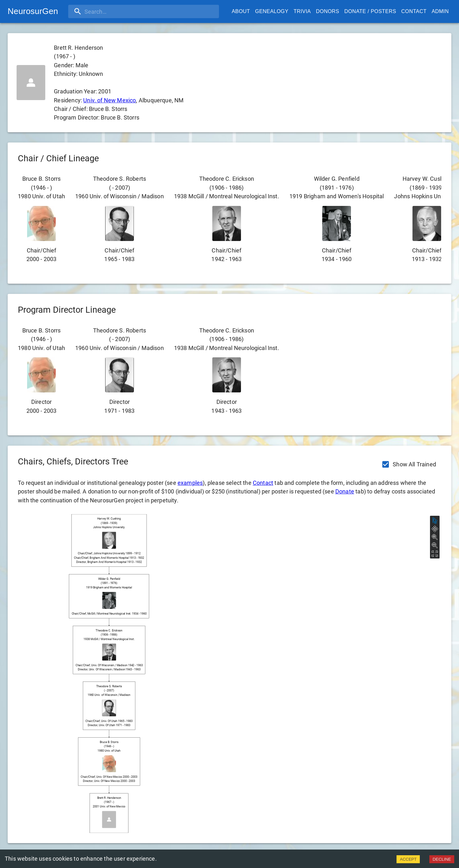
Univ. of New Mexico (109, 100)
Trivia (302, 11)
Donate (345, 491)
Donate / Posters (370, 11)
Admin (440, 11)
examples (190, 483)
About (241, 11)
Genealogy (272, 11)
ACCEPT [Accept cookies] (408, 859)
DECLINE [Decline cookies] (442, 859)
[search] (109, 11)
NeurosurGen (33, 11)
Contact (414, 11)
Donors (328, 11)
